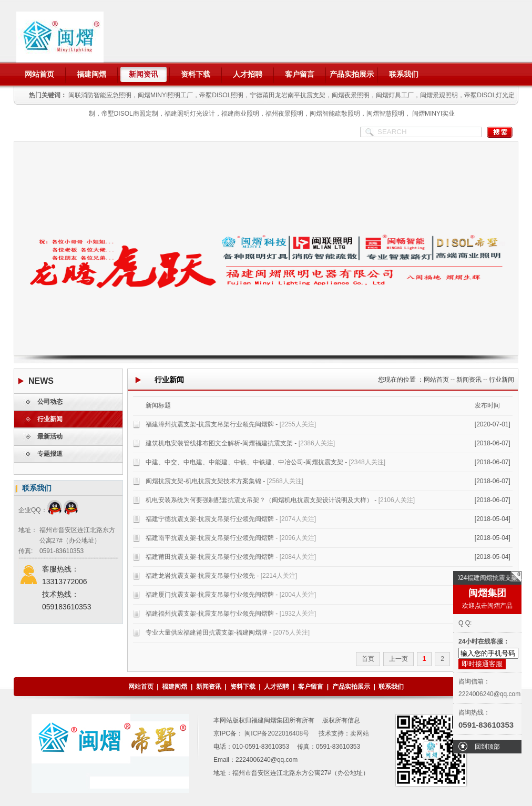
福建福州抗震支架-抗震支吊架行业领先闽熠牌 (210, 614)
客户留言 (300, 74)
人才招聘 (248, 74)
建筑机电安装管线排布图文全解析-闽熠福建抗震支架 (219, 443)
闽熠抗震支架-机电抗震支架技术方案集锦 (203, 481)
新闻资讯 (144, 74)
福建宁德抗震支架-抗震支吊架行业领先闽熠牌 (210, 519)
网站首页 (39, 74)
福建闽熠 (91, 74)
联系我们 (404, 74)
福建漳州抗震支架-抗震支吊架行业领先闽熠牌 (210, 424)
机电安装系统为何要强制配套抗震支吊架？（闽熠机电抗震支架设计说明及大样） (259, 500)
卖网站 (360, 733)
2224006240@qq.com (489, 694)
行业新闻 (50, 419)
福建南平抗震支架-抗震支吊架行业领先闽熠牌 (210, 538)
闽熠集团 (487, 593)
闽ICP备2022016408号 (276, 733)
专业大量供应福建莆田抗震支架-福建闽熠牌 (207, 632)
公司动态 (50, 402)
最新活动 (50, 436)
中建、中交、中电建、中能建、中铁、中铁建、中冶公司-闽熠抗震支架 (244, 462)
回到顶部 (487, 747)
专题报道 (50, 454)
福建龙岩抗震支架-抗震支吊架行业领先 (200, 576)
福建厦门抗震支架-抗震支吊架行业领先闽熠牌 (210, 595)
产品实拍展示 (352, 74)
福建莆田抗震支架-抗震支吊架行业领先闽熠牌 (210, 557)
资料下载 (196, 74)
